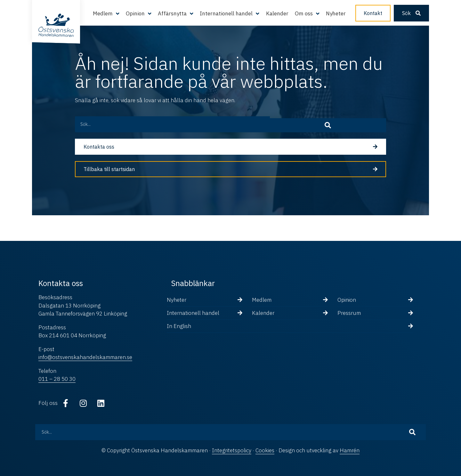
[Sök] (373, 124)
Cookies (265, 450)
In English (179, 326)
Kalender (277, 13)
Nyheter (336, 13)
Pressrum (349, 313)
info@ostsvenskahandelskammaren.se (85, 357)
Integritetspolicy (232, 450)
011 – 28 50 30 (57, 379)
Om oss (304, 13)
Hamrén (350, 450)
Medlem (103, 13)
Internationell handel (226, 13)
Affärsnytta (172, 13)
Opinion (135, 13)
